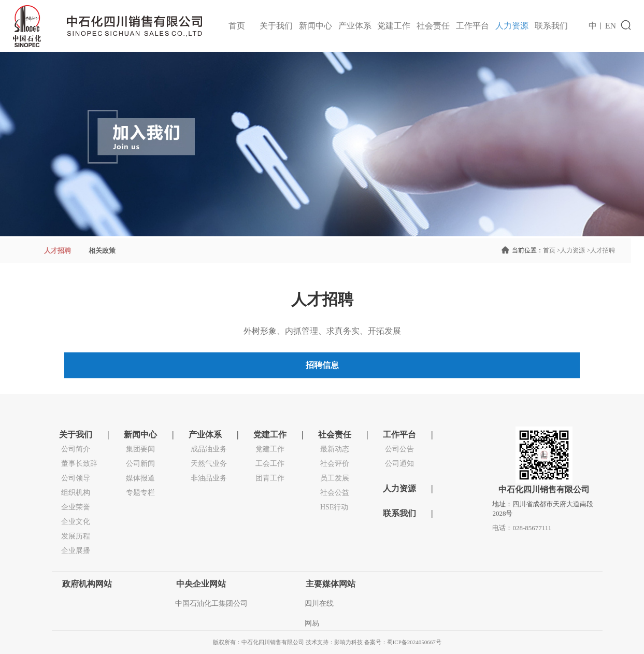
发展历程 (76, 536)
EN (611, 26)
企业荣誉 (76, 507)
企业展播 (76, 551)
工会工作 (270, 464)
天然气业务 (209, 464)
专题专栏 (140, 493)
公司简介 (76, 449)
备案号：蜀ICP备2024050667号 (403, 642)
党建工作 (394, 26)
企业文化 (76, 522)
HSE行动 (334, 507)
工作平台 (473, 26)
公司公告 (399, 449)
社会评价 (335, 464)
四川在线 (319, 603)
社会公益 (335, 493)
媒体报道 (140, 478)
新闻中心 (316, 26)
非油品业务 (209, 478)
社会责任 (433, 26)
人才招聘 (600, 250)
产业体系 (355, 26)
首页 (237, 26)
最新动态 (335, 449)
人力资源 (512, 26)
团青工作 (270, 478)
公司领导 (76, 478)
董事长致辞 (79, 464)
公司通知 (399, 464)
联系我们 (551, 26)
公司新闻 (140, 464)
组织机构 (76, 493)
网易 (312, 623)
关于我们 (276, 26)
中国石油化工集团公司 (211, 603)
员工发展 (335, 478)
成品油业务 (209, 449)
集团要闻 (140, 449)
